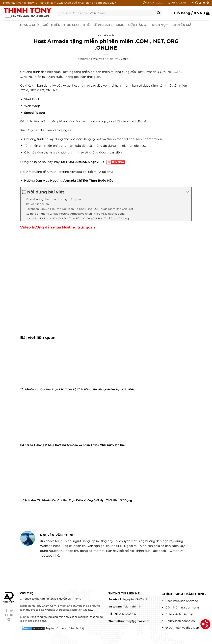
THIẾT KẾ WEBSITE (97, 25)
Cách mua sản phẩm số (182, 601)
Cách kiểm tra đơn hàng (182, 607)
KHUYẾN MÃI (182, 25)
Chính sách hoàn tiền (180, 621)
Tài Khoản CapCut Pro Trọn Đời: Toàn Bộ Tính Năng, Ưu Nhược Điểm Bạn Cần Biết (77, 389)
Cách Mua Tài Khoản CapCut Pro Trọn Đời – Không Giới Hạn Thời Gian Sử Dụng (78, 500)
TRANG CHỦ (29, 25)
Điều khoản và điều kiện (182, 628)
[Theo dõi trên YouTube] (204, 3)
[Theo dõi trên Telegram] (208, 3)
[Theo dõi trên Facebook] (193, 3)
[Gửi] (159, 13)
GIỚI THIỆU (52, 25)
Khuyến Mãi (106, 36)
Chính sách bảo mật (179, 614)
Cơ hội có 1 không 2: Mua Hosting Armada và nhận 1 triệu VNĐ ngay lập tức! (73, 445)
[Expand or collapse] (188, 192)
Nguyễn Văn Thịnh (122, 59)
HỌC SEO (71, 25)
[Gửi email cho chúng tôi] (200, 3)
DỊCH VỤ (160, 25)
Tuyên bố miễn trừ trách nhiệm (66, 628)
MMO (120, 25)
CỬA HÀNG (138, 25)
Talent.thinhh (132, 607)
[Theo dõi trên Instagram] (197, 3)
